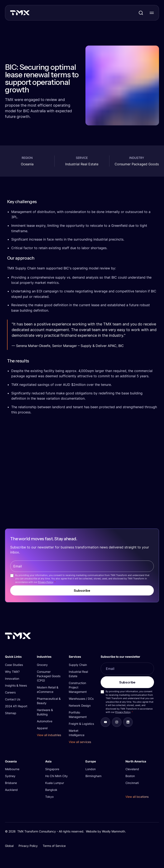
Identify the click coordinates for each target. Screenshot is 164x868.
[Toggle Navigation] (152, 13)
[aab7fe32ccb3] (117, 722)
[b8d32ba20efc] (128, 722)
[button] (18, 657)
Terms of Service (54, 846)
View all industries (49, 735)
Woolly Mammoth (113, 831)
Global (9, 846)
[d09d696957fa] (105, 722)
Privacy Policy (46, 582)
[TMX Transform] (29, 14)
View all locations (137, 797)
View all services (80, 742)
